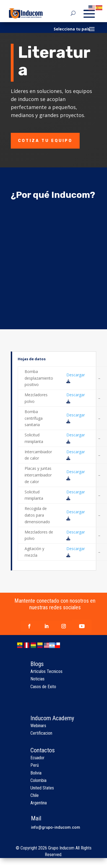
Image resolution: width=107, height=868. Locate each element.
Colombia (38, 780)
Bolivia (36, 773)
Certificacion (41, 733)
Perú (35, 765)
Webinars (38, 726)
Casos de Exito (43, 687)
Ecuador (37, 758)
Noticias (37, 679)
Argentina (39, 803)
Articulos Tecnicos (46, 671)
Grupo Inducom (61, 848)
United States (42, 788)
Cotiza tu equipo (45, 141)
